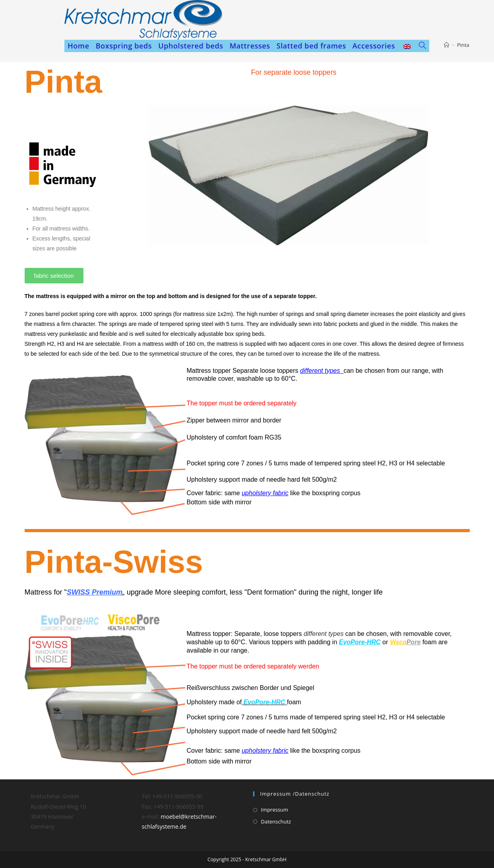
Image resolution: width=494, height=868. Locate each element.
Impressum (275, 810)
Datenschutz (276, 821)
